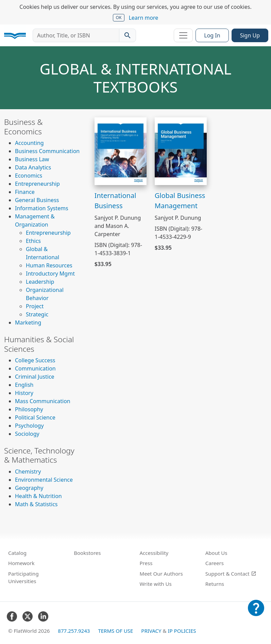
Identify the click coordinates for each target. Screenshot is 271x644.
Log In (212, 35)
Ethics (33, 241)
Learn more (143, 18)
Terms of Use (115, 631)
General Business (37, 200)
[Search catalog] (128, 35)
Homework (21, 563)
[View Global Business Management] (181, 151)
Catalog (17, 553)
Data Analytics (33, 167)
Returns (215, 584)
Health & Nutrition (38, 496)
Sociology (27, 434)
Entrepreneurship (37, 184)
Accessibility (154, 553)
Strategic (37, 314)
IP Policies (182, 631)
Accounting (29, 143)
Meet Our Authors (161, 574)
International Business (115, 201)
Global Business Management (180, 201)
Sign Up (250, 35)
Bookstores (87, 553)
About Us (216, 553)
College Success (35, 360)
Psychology (29, 426)
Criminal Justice (35, 377)
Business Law (32, 159)
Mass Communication (43, 401)
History (24, 393)
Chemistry (28, 472)
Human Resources (49, 265)
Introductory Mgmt (50, 274)
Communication (35, 368)
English (24, 385)
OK (119, 18)
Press (146, 563)
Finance (25, 192)
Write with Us (156, 584)
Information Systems (42, 208)
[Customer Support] (256, 613)
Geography (29, 488)
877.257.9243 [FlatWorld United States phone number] (74, 631)
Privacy (151, 631)
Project (35, 306)
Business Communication (47, 151)
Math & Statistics (36, 504)
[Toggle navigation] (183, 35)
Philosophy (29, 409)
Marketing (28, 323)
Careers (215, 563)
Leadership (40, 282)
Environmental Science (44, 480)
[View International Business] (121, 151)
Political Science (35, 417)
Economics (29, 176)
